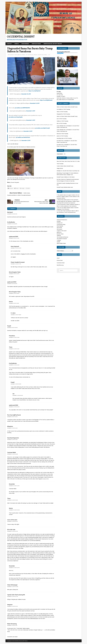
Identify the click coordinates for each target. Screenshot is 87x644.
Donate (17, 44)
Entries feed (60, 260)
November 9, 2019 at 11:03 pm (12, 417)
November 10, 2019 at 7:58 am (16, 315)
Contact (9, 44)
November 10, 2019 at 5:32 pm (12, 606)
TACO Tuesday (67, 109)
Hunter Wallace (22, 55)
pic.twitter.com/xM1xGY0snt (23, 137)
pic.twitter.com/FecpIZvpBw (16, 117)
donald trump (41, 55)
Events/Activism (36, 44)
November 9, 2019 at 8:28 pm (12, 224)
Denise (11, 302)
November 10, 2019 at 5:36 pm (16, 384)
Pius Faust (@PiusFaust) (14, 415)
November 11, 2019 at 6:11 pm (12, 625)
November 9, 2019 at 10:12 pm (14, 238)
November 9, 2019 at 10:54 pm (12, 328)
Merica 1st (59, 232)
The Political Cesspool (62, 239)
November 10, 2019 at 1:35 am (14, 337)
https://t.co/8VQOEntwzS (46, 100)
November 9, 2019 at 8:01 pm (12, 214)
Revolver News (60, 234)
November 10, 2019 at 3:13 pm (14, 486)
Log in (58, 258)
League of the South (62, 231)
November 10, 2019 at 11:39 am (14, 510)
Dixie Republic (60, 226)
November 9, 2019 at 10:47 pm (14, 274)
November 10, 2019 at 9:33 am (12, 531)
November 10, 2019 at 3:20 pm (14, 568)
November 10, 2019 (26, 94)
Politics (45, 55)
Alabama (36, 55)
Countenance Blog (61, 224)
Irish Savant (59, 229)
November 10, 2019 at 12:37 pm (13, 596)
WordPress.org (60, 265)
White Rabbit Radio (61, 243)
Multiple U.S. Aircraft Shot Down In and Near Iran (67, 141)
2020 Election (30, 55)
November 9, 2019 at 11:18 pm (14, 303)
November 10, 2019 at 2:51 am (14, 349)
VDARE (58, 242)
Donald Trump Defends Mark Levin (65, 187)
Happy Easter (60, 168)
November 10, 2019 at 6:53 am (14, 407)
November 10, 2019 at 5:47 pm (16, 248)
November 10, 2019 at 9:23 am (12, 521)
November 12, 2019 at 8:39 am (18, 395)
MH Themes (25, 641)
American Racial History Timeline (53, 44)
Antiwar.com (60, 223)
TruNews (59, 240)
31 (50, 55)
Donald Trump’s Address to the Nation (66, 177)
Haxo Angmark (15, 246)
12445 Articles (27, 193)
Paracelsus (12, 336)
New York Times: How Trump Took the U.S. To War (68, 161)
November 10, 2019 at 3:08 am (12, 454)
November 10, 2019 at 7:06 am (12, 500)
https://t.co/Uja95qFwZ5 (34, 91)
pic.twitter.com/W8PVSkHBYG (22, 108)
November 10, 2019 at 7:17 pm (16, 264)
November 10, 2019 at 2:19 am (12, 440)
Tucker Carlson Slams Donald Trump (69, 107)
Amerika (59, 221)
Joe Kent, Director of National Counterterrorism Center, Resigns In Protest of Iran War (68, 180)
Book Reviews (25, 44)
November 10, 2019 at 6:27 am (14, 365)
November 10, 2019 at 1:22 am (12, 428)
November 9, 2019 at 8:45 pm (12, 284)
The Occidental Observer (62, 237)
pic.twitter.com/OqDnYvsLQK (42, 128)
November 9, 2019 (13, 55)
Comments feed (61, 263)
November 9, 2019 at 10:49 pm (14, 293)
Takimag (59, 235)
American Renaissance (62, 220)
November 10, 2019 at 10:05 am (13, 587)
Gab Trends (59, 228)
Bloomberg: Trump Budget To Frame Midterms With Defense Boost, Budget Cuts (68, 174)
